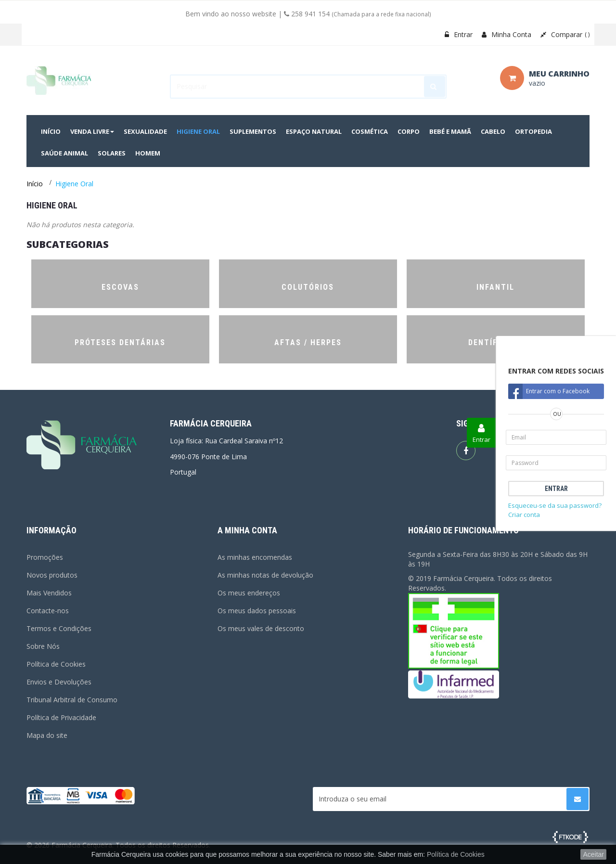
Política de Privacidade (61, 717)
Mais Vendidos (49, 593)
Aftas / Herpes (308, 342)
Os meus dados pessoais (257, 611)
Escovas (120, 287)
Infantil (495, 287)
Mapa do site (47, 735)
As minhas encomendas (255, 557)
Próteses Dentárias (120, 342)
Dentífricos (495, 342)
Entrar (459, 34)
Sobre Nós (43, 646)
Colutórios (308, 287)
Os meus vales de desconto (261, 628)
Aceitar (593, 854)
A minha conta (247, 530)
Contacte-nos (48, 611)
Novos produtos (52, 575)
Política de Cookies (56, 664)
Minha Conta (507, 34)
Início (35, 184)
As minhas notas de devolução (265, 575)
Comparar (565, 34)
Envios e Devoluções (59, 682)
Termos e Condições (59, 628)
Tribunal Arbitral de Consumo (72, 700)
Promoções (45, 557)
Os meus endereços (249, 593)
